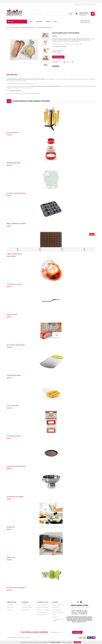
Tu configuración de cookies (57, 620)
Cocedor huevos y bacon (14, 284)
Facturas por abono (57, 610)
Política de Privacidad (43, 607)
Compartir (60, 62)
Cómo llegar (10, 605)
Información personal (58, 612)
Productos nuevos (26, 605)
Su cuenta (55, 602)
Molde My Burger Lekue (14, 163)
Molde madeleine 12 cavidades (16, 224)
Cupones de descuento (58, 605)
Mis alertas (55, 617)
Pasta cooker (11, 557)
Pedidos (54, 615)
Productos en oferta (27, 607)
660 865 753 (85, 22)
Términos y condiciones (43, 610)
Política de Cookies (42, 615)
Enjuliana (15, 637)
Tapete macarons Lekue (14, 254)
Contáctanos (10, 610)
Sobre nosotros (11, 607)
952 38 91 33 (85, 21)
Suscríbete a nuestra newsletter (35, 632)
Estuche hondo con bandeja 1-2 (16, 588)
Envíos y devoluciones (43, 605)
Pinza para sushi (12, 315)
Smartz (28, 637)
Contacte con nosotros (81, 4)
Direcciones (55, 607)
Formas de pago (41, 612)
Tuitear (64, 62)
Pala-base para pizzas (14, 375)
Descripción (12, 75)
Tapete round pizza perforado (16, 466)
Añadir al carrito (58, 57)
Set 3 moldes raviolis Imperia (16, 345)
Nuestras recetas (26, 610)
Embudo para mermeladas (15, 497)
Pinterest (73, 62)
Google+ (68, 62)
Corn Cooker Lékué (13, 406)
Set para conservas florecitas (16, 193)
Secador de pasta (12, 133)
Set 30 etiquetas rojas (14, 436)
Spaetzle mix (11, 527)
